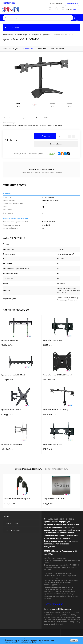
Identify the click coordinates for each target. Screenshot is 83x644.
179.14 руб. (62, 418)
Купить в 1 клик (56, 146)
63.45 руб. (21, 418)
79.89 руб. (21, 348)
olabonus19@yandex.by (60, 611)
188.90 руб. (62, 348)
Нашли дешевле (20, 156)
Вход (4, 3)
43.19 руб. (21, 383)
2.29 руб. (9, 505)
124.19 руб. (62, 452)
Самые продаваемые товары (28, 471)
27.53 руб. (62, 383)
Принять (74, 640)
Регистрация (12, 3)
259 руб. (48, 505)
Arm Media (61, 251)
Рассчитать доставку (37, 156)
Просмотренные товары (57, 471)
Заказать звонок (72, 3)
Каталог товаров (41, 28)
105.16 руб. (21, 452)
